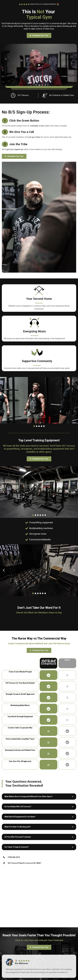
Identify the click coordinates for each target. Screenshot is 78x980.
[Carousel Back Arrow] (4, 492)
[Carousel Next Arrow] (74, 492)
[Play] (39, 65)
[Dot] (34, 426)
